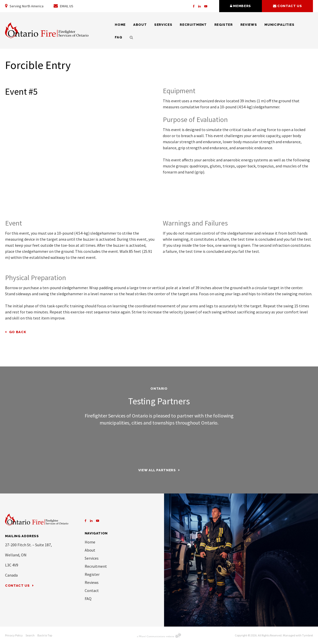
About (140, 25)
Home (120, 25)
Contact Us (17, 586)
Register (224, 25)
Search (129, 37)
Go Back (18, 332)
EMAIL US (63, 6)
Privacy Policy (14, 635)
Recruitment (193, 25)
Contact (92, 590)
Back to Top (45, 635)
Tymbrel (308, 635)
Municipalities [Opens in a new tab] (279, 25)
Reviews (249, 25)
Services (163, 25)
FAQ (118, 37)
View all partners (157, 470)
